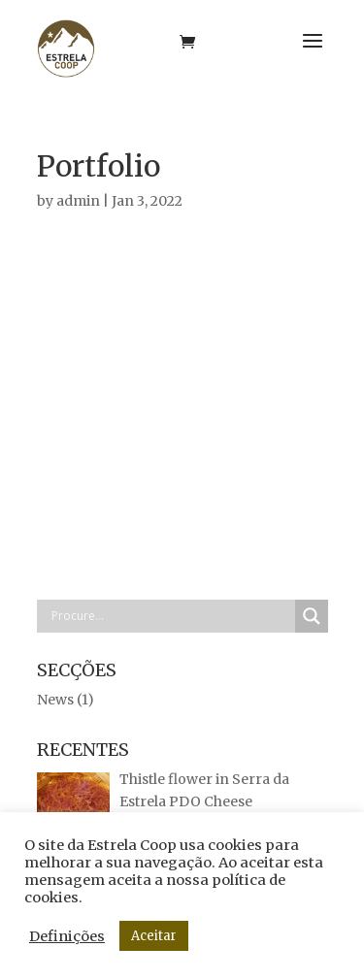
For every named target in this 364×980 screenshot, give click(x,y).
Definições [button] (67, 936)
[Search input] (171, 616)
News (55, 700)
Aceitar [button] (154, 936)
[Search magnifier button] (312, 616)
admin (78, 201)
